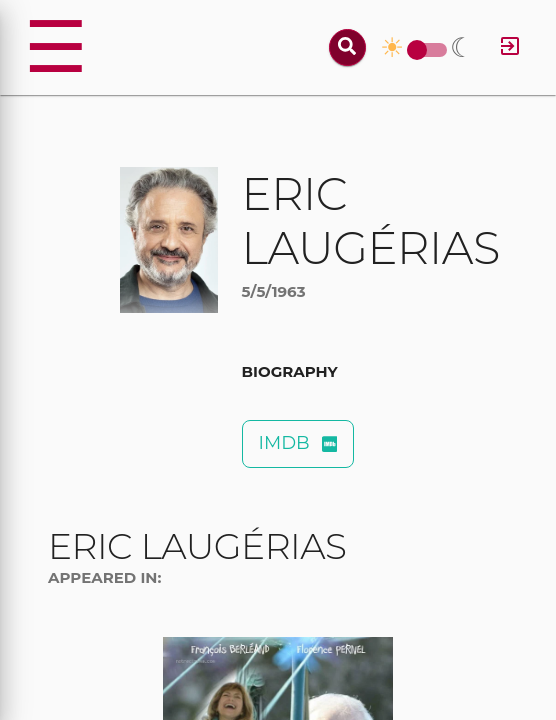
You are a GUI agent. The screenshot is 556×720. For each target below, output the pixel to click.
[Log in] (510, 47)
